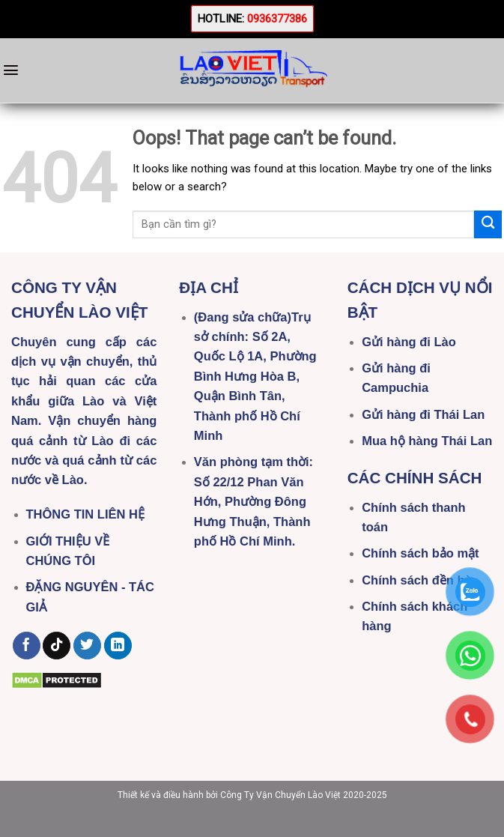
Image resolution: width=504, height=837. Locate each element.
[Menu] (11, 70)
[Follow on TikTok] (57, 646)
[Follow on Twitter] (87, 646)
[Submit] (488, 224)
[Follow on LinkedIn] (118, 646)
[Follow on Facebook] (27, 646)
